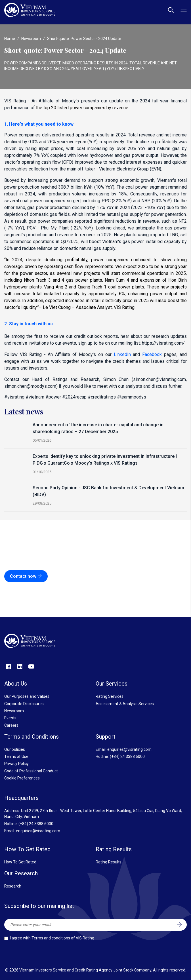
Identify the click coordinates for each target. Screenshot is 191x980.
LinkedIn (122, 354)
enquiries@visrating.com (129, 749)
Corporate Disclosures (24, 704)
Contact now (26, 576)
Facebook (152, 354)
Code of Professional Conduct (31, 771)
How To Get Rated (20, 862)
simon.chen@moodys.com (30, 386)
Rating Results (109, 862)
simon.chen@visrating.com (159, 379)
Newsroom (31, 39)
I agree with (52, 938)
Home (10, 39)
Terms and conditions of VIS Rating (63, 938)
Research (13, 886)
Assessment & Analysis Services (125, 704)
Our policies (15, 749)
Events (10, 718)
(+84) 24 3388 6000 (127, 756)
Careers (11, 725)
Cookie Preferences (22, 778)
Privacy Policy (16, 764)
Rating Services (110, 696)
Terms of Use (16, 756)
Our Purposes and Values (27, 696)
